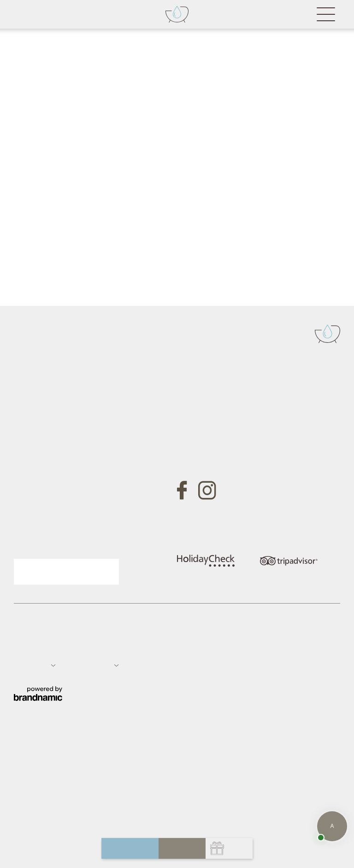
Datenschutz (65, 647)
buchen (182, 848)
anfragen (130, 848)
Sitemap (98, 647)
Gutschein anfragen (68, 491)
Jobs (120, 647)
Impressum (29, 647)
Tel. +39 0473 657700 (214, 401)
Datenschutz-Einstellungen (167, 647)
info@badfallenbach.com (219, 428)
